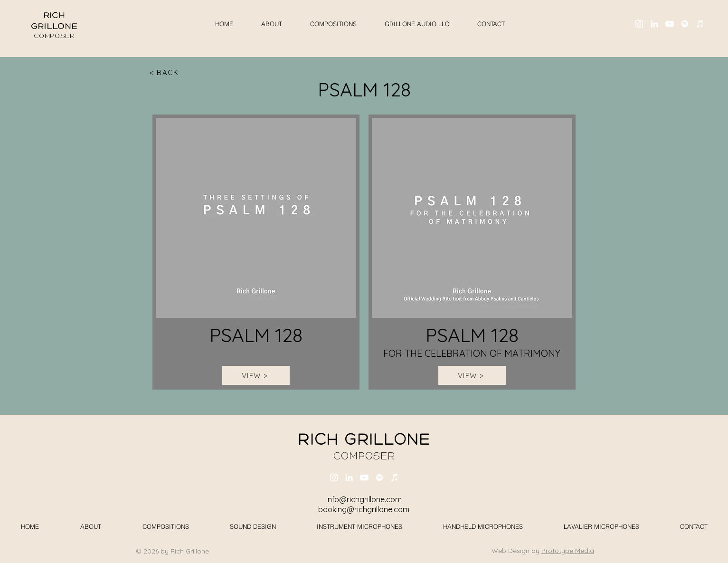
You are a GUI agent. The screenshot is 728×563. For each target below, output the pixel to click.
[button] (417, 24)
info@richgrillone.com (364, 499)
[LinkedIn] (654, 24)
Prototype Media (568, 551)
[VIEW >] (256, 375)
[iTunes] (700, 24)
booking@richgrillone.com (364, 509)
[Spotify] (685, 24)
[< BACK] (165, 72)
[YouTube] (670, 24)
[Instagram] (639, 24)
